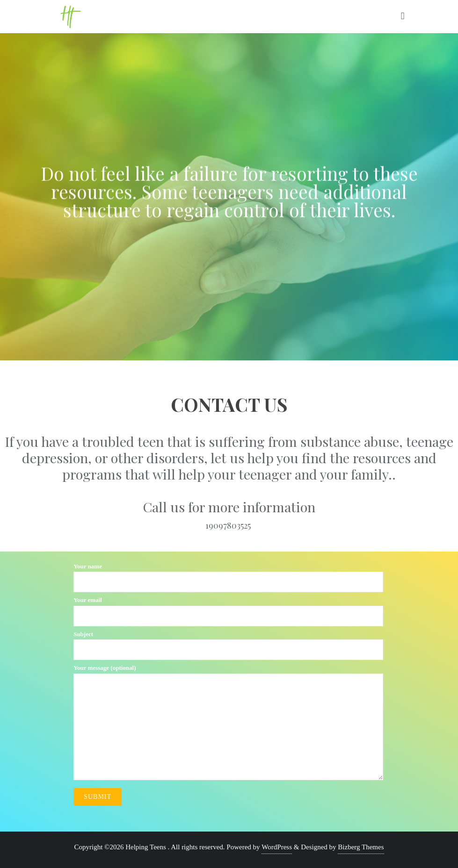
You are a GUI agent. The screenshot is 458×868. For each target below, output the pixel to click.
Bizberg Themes (361, 847)
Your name (228, 574)
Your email (228, 608)
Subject (228, 642)
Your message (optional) (228, 722)
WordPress (277, 847)
